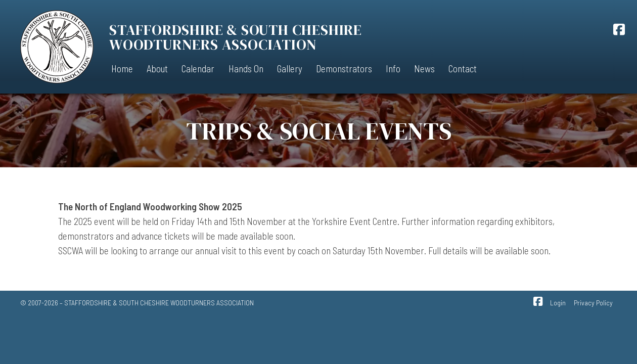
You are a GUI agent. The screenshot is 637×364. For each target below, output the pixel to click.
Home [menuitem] (122, 69)
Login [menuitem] (558, 303)
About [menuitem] (157, 69)
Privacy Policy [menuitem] (593, 303)
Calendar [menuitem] (198, 69)
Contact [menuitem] (463, 69)
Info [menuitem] (393, 69)
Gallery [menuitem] (290, 69)
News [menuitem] (424, 69)
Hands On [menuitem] (246, 69)
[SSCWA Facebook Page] (619, 31)
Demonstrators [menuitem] (344, 69)
